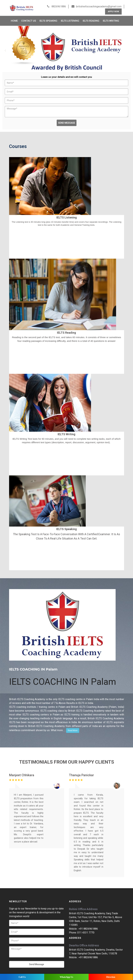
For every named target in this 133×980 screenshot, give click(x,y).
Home (14, 18)
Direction (111, 977)
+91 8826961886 (88, 926)
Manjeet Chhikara (22, 772)
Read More (73, 727)
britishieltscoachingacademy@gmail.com (99, 3)
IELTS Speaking (48, 18)
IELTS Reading (91, 18)
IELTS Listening (70, 18)
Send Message (67, 120)
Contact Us (29, 18)
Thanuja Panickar (81, 772)
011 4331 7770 (86, 930)
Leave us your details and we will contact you (66, 74)
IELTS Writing (111, 18)
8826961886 (58, 3)
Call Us (22, 977)
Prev (5, 48)
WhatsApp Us (66, 977)
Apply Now (113, 8)
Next (128, 48)
